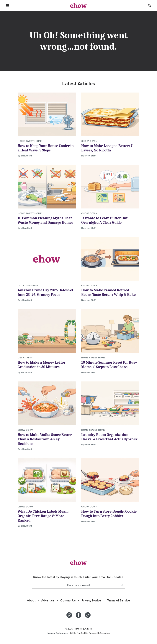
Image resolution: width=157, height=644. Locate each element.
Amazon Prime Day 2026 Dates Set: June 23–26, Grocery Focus (46, 292)
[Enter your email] (76, 585)
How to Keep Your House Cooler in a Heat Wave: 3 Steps (46, 148)
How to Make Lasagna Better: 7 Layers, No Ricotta (107, 148)
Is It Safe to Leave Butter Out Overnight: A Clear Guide (104, 220)
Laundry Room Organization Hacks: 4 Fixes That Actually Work (109, 437)
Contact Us (68, 600)
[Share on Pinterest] (69, 615)
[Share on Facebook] (78, 615)
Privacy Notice (91, 600)
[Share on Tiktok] (88, 615)
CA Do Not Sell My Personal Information (90, 633)
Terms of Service (118, 600)
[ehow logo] (78, 6)
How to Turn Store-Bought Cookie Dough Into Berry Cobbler (109, 514)
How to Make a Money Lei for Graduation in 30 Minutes (42, 365)
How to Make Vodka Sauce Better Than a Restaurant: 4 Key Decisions (45, 439)
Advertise (48, 600)
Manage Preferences (58, 633)
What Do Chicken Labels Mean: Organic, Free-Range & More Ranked (43, 516)
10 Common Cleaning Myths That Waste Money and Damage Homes (45, 220)
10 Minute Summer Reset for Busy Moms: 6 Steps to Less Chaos (109, 365)
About (31, 600)
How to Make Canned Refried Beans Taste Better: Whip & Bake (108, 292)
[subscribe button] (122, 585)
